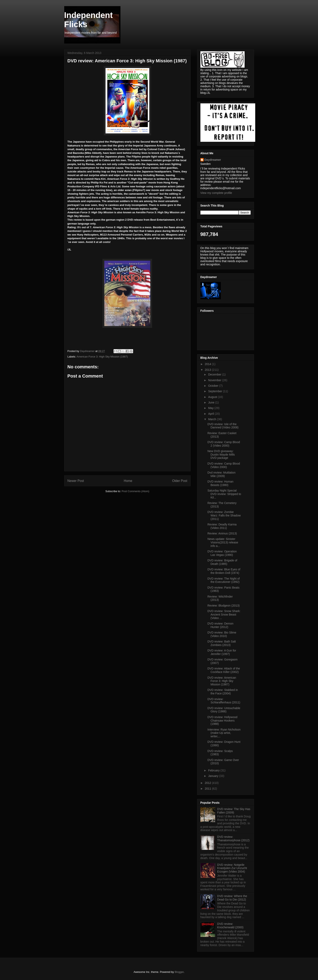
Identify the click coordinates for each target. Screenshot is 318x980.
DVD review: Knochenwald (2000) (230, 926)
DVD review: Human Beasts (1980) (220, 483)
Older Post (180, 481)
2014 (208, 364)
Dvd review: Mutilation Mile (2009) (221, 474)
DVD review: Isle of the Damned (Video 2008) (223, 426)
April (211, 414)
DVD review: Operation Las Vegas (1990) (222, 553)
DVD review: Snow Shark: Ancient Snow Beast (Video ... (224, 615)
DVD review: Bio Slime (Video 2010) (222, 634)
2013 (208, 370)
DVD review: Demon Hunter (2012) (220, 625)
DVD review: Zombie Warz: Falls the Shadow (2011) (224, 515)
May (211, 408)
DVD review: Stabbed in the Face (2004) (223, 692)
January (214, 776)
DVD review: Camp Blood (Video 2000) (224, 465)
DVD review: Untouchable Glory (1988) (224, 710)
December (215, 374)
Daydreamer (213, 160)
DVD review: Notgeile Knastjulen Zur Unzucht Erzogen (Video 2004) (232, 868)
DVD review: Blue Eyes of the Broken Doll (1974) (224, 571)
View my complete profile (216, 193)
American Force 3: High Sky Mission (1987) (102, 357)
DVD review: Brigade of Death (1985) (222, 562)
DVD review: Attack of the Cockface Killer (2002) (224, 670)
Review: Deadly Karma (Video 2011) (222, 526)
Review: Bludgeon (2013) (223, 606)
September (216, 391)
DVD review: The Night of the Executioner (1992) (224, 580)
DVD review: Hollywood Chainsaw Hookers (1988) (222, 721)
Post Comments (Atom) (135, 491)
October (214, 386)
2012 (208, 783)
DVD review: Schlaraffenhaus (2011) (224, 701)
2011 (208, 789)
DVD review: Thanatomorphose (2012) (233, 839)
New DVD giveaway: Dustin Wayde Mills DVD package (221, 455)
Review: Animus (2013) (222, 533)
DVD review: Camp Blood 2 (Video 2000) (224, 444)
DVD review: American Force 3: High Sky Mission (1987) (222, 681)
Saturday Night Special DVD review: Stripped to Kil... (224, 494)
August (213, 397)
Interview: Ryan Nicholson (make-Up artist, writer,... (224, 733)
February (214, 770)
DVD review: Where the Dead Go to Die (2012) (232, 898)
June (212, 402)
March (213, 419)
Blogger (179, 972)
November (215, 380)
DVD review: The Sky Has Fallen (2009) (234, 811)
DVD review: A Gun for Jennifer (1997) (222, 652)
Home (128, 481)
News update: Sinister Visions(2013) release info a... (223, 542)
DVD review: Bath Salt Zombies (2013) (222, 643)
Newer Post (76, 481)
